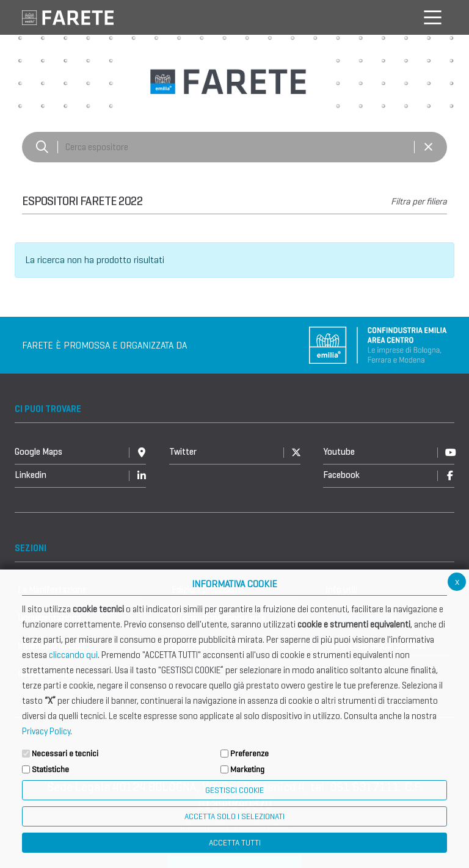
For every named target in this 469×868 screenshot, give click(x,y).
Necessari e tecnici (65, 754)
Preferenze (249, 754)
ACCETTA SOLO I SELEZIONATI (234, 816)
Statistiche (50, 769)
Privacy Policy (46, 731)
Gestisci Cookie (234, 790)
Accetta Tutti (235, 843)
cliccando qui (73, 655)
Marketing (247, 769)
